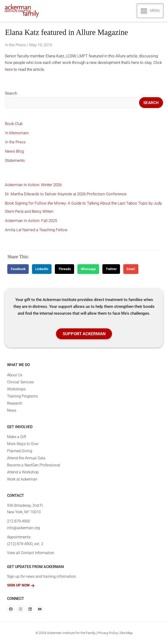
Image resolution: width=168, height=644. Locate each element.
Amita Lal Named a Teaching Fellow (36, 230)
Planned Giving (20, 451)
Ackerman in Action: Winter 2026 (33, 185)
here (9, 70)
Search (11, 94)
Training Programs (22, 397)
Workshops (16, 390)
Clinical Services (20, 383)
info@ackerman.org (23, 529)
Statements (15, 161)
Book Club (14, 124)
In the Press (15, 45)
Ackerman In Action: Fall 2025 (31, 221)
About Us (15, 375)
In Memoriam (17, 133)
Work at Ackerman (22, 480)
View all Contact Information (31, 553)
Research (15, 404)
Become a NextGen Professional (34, 466)
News (12, 411)
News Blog (14, 152)
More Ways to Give (23, 444)
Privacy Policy (108, 633)
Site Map (126, 633)
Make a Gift (17, 437)
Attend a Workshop (23, 473)
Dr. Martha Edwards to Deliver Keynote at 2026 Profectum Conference (66, 194)
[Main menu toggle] (150, 11)
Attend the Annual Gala (26, 458)
